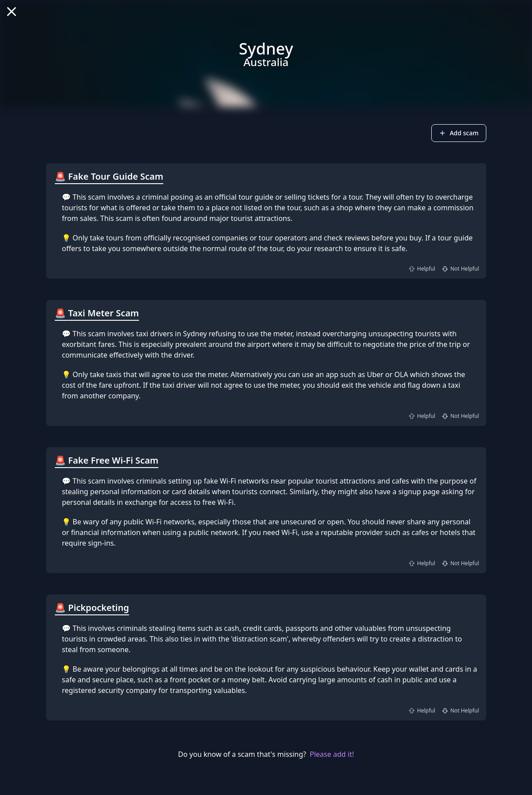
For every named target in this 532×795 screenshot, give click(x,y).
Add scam (459, 133)
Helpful (421, 269)
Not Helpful (460, 269)
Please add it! (332, 754)
